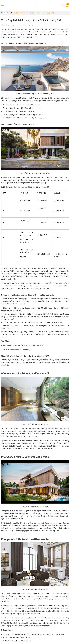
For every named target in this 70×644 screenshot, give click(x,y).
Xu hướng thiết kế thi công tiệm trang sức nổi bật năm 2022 (22, 345)
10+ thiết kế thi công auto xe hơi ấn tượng (16, 350)
